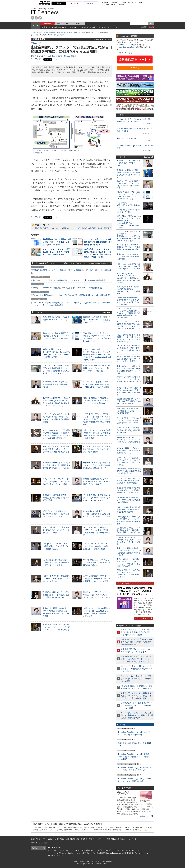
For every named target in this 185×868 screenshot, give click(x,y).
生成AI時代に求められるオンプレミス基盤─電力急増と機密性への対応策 (56, 384)
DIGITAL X (129, 853)
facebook (36, 18)
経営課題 (47, 24)
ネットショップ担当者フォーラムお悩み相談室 (89, 853)
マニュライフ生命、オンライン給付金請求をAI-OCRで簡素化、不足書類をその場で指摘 (98, 242)
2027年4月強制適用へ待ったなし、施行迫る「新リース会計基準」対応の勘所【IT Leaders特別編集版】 (71, 271)
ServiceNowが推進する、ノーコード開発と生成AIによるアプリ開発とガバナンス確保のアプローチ (97, 514)
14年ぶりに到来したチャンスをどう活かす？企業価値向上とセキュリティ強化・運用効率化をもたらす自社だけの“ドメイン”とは (128, 236)
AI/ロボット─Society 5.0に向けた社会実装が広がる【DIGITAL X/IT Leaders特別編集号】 (67, 288)
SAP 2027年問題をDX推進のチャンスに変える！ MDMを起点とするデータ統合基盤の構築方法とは (56, 449)
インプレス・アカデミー (56, 856)
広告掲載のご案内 (73, 839)
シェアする (36, 59)
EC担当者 (114, 2)
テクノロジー (63, 24)
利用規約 (50, 839)
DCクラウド (75, 3)
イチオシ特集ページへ (143, 618)
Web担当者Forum (88, 850)
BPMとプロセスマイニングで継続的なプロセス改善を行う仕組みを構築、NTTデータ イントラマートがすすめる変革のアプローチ (128, 326)
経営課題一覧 (50, 33)
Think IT (78, 850)
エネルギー (105, 5)
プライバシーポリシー (97, 839)
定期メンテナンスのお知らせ (128, 138)
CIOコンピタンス (111, 27)
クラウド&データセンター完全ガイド (60, 850)
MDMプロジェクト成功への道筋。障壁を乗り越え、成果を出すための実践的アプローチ (56, 514)
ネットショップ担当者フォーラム (59, 853)
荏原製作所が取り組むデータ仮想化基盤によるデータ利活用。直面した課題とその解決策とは (56, 595)
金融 (105, 228)
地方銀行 (93, 228)
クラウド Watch (119, 850)
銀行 (110, 228)
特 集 (78, 24)
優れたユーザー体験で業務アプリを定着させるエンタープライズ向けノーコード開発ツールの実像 (56, 336)
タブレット (58, 228)
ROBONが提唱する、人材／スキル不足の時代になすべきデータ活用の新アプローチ (56, 530)
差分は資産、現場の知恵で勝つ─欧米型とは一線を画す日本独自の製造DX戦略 (56, 498)
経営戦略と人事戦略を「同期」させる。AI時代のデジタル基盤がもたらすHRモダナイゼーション (97, 319)
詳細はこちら (145, 816)
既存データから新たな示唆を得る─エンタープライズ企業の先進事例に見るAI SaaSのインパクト (97, 465)
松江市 (87, 228)
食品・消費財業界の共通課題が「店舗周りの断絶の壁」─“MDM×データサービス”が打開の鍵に (97, 400)
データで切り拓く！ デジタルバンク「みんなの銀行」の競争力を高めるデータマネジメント (97, 498)
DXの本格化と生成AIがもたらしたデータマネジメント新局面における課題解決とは (97, 562)
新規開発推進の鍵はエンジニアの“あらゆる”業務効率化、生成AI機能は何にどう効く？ (96, 481)
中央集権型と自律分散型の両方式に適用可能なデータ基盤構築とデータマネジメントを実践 (56, 562)
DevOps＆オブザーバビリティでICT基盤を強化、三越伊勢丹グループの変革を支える (56, 546)
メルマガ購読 (60, 839)
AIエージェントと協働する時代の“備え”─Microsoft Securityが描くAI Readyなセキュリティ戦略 (96, 384)
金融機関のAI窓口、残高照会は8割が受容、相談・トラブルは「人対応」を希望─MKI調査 (57, 242)
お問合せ (34, 843)
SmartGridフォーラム (133, 850)
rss (40, 18)
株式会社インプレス (54, 847)
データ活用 (69, 27)
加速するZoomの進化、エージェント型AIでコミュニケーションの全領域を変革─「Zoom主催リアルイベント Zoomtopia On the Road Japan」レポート (97, 354)
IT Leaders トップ (37, 33)
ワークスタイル (83, 27)
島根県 (81, 228)
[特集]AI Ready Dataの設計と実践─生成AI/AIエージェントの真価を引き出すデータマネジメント (135, 591)
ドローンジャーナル (141, 853)
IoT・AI (130, 2)
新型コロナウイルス (70, 228)
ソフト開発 (122, 2)
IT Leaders (45, 12)
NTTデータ (49, 228)
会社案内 (84, 839)
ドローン (114, 5)
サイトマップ (132, 839)
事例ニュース (74, 33)
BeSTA (100, 228)
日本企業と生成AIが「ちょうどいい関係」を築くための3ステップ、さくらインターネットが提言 (97, 595)
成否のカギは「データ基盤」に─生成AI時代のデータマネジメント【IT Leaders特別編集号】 (68, 280)
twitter (33, 18)
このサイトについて (38, 839)
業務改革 (47, 27)
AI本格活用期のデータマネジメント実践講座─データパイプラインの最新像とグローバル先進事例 (97, 578)
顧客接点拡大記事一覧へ (103, 39)
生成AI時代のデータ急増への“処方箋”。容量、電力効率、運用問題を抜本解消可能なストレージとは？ (56, 465)
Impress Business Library (126, 47)
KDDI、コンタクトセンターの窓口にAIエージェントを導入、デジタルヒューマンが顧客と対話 (56, 252)
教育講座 (121, 5)
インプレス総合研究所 (104, 850)
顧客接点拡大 (62, 33)
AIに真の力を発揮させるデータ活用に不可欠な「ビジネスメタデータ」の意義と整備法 (97, 449)
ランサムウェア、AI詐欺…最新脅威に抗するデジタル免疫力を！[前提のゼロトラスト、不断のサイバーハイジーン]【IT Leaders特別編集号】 (72, 304)
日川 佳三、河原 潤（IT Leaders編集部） (63, 56)
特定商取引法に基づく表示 (116, 839)
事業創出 (58, 27)
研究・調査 (138, 2)
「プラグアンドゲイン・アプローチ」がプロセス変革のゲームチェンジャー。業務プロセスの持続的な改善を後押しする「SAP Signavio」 (97, 419)
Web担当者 (105, 2)
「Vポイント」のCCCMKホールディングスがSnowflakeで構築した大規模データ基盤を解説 (96, 546)
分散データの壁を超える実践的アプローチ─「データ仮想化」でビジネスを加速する (56, 578)
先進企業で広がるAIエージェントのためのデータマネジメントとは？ (56, 319)
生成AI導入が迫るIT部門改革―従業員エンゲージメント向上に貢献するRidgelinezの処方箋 (97, 368)
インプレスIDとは (125, 53)
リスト (55, 59)
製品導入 (90, 3)
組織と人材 (96, 27)
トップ (35, 25)
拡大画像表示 (38, 153)
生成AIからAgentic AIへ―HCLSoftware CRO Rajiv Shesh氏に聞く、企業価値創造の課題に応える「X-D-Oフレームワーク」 (128, 278)
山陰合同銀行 (39, 228)
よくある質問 (44, 843)
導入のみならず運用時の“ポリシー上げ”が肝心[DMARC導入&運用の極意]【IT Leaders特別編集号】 (71, 295)
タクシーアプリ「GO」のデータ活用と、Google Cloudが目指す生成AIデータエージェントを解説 (56, 481)
